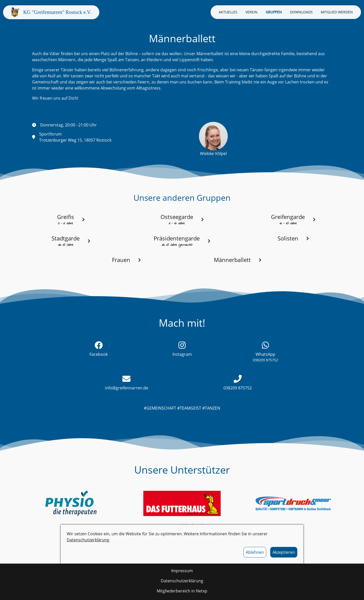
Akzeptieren (284, 552)
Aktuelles (228, 12)
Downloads (301, 12)
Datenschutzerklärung (88, 540)
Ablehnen (255, 552)
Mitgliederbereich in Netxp (182, 591)
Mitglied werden (337, 12)
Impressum (182, 571)
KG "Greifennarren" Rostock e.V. (57, 12)
